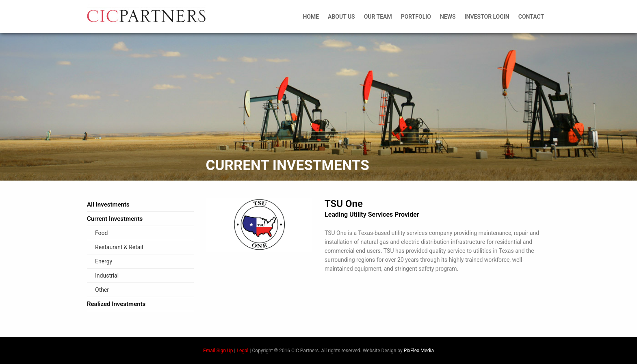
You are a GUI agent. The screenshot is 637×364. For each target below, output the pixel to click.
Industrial (107, 276)
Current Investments (115, 219)
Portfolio (416, 17)
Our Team (378, 17)
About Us (341, 17)
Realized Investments (116, 304)
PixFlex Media (419, 351)
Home (311, 17)
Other (102, 290)
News (448, 17)
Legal (242, 351)
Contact (531, 17)
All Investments (108, 205)
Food (101, 233)
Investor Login (487, 17)
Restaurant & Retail (119, 247)
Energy (104, 261)
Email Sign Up (218, 351)
